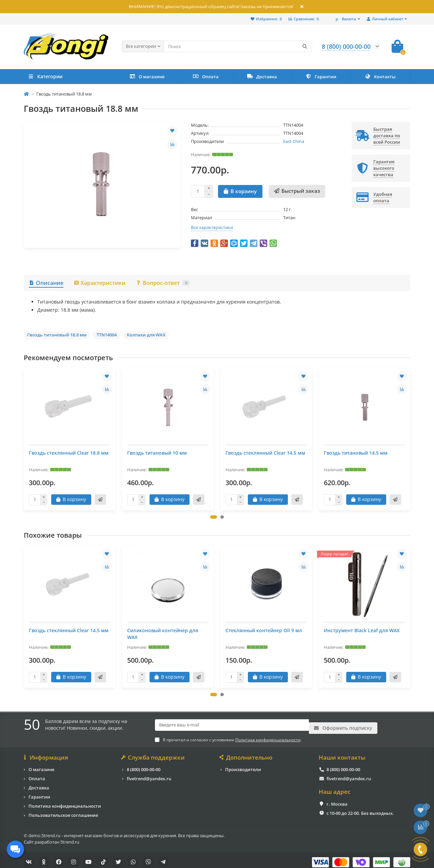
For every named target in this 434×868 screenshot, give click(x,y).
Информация (46, 753)
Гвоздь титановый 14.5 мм (356, 453)
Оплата (206, 77)
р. (346, 19)
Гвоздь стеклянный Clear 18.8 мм (69, 453)
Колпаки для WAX (146, 335)
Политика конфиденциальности (65, 802)
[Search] (238, 46)
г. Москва (337, 800)
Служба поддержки (153, 753)
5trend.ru (70, 838)
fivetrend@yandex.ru (149, 774)
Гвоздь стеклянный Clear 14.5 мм (265, 453)
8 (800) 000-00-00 (144, 765)
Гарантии (321, 77)
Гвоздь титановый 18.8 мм (57, 335)
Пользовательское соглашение (63, 811)
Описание (46, 283)
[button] (214, 517)
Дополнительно (246, 753)
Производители (243, 765)
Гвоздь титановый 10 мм (157, 453)
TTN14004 (107, 335)
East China (294, 141)
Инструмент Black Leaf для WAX (362, 630)
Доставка (262, 77)
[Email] (232, 725)
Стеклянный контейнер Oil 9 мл (264, 630)
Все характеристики (212, 227)
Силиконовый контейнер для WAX (163, 634)
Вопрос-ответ (163, 283)
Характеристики (100, 283)
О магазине (147, 77)
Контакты (380, 77)
